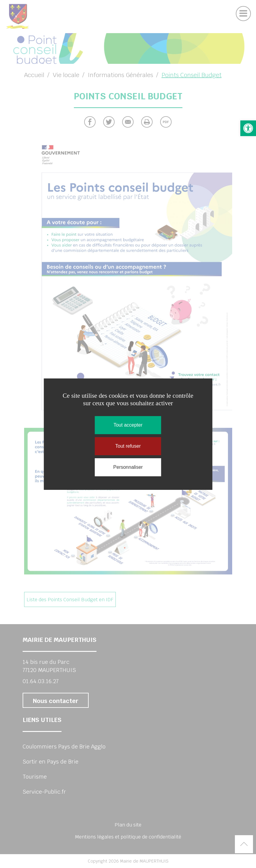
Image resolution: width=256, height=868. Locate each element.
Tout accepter (128, 425)
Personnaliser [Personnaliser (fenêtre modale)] (128, 467)
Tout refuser (128, 446)
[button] (248, 128)
